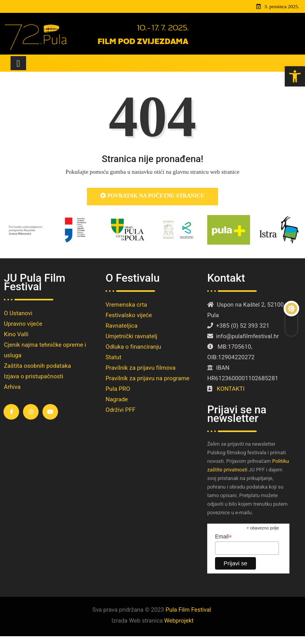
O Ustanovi (18, 313)
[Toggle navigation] (18, 63)
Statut (114, 357)
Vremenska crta (126, 305)
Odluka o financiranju (133, 347)
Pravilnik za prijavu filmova (141, 368)
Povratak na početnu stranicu (152, 196)
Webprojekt (179, 621)
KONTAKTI (232, 389)
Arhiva (12, 387)
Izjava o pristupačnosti (33, 376)
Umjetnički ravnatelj (131, 336)
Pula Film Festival (188, 610)
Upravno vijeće (23, 324)
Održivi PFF (121, 410)
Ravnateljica (122, 326)
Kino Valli (16, 334)
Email (223, 537)
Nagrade (117, 399)
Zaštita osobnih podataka (37, 366)
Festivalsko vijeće (129, 315)
